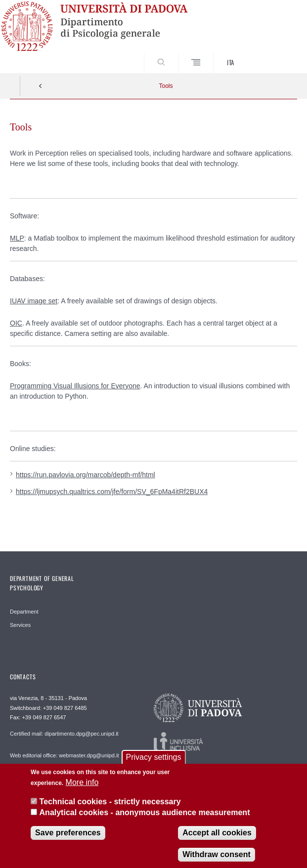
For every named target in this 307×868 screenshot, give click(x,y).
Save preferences (68, 840)
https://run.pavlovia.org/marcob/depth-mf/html (86, 475)
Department (24, 612)
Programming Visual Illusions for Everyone (75, 386)
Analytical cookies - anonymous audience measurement (145, 819)
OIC (16, 323)
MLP (17, 238)
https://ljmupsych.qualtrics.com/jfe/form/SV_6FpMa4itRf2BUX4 (112, 492)
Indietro (41, 86)
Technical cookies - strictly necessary (110, 808)
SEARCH (274, 54)
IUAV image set (34, 301)
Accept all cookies (217, 840)
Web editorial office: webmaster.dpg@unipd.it (65, 755)
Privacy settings (153, 764)
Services (20, 625)
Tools (166, 86)
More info (82, 789)
